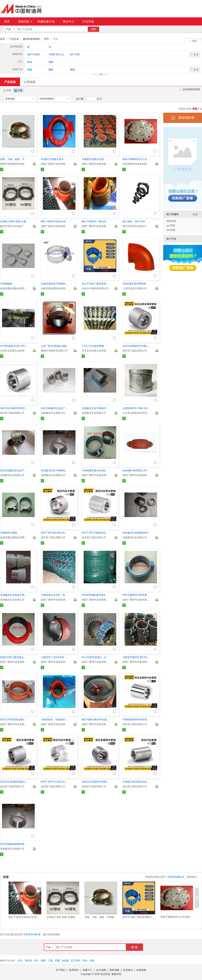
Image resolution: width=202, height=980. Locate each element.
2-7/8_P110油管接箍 (93, 346)
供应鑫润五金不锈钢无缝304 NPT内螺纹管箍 (55, 470)
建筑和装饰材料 (31, 39)
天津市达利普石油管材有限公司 (14, 350)
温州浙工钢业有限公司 (135, 350)
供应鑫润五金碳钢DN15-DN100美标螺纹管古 (137, 533)
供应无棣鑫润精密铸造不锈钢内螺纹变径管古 (14, 844)
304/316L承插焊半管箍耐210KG (96, 782)
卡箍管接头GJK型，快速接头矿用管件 (55, 595)
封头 (20, 960)
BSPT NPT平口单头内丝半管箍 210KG (55, 782)
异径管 (28, 960)
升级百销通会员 (176, 877)
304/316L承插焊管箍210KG (14, 782)
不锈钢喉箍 (6, 284)
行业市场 (88, 21)
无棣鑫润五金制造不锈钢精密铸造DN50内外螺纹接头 (14, 595)
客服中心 (88, 970)
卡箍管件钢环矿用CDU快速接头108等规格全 (137, 657)
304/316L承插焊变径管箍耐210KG (14, 408)
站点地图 (101, 970)
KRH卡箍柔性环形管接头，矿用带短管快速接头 (137, 595)
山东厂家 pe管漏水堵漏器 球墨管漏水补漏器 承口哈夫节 (55, 346)
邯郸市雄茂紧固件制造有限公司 (14, 164)
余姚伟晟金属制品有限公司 (14, 288)
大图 (18, 90)
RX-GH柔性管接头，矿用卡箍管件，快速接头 (96, 657)
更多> (196, 214)
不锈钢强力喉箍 (9, 533)
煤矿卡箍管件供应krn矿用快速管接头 (55, 221)
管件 (47, 39)
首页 (7, 21)
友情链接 (141, 970)
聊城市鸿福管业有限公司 (54, 350)
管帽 (43, 960)
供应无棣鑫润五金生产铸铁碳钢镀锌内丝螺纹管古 (14, 470)
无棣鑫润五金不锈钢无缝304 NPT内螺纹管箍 (96, 408)
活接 (92, 960)
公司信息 (30, 82)
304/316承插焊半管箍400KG (137, 346)
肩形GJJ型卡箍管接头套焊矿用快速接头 (14, 657)
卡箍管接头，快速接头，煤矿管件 (55, 719)
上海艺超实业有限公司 (135, 288)
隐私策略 (114, 970)
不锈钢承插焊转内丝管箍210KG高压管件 (137, 719)
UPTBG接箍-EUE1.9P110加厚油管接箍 (14, 346)
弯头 (85, 960)
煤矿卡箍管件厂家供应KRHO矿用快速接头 (96, 221)
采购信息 (25, 21)
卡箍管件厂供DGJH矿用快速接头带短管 (55, 657)
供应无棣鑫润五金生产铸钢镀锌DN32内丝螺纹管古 (55, 408)
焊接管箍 (171, 221)
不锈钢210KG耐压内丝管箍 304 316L (137, 782)
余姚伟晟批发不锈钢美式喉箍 (55, 284)
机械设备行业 (46, 21)
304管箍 (171, 230)
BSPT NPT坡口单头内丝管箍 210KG (55, 533)
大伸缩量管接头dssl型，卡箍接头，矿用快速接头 (96, 470)
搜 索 (134, 947)
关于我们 (61, 970)
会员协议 (128, 970)
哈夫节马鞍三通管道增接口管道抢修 (96, 284)
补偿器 (65, 960)
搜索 (93, 29)
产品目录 (14, 39)
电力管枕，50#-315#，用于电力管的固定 (137, 221)
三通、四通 (54, 960)
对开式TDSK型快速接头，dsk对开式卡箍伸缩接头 (14, 719)
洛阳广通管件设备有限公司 (55, 164)
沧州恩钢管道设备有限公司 (137, 164)
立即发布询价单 (32, 934)
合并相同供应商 (190, 89)
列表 (7, 90)
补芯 (36, 960)
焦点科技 (105, 974)
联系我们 (74, 970)
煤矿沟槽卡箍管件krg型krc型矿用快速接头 (96, 719)
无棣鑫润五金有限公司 (53, 413)
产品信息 (10, 82)
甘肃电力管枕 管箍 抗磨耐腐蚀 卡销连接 (14, 221)
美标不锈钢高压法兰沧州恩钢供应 (137, 159)
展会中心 (69, 21)
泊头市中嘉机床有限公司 (95, 288)
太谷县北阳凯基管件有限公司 (137, 413)
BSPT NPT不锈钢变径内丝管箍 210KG (96, 533)
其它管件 (76, 960)
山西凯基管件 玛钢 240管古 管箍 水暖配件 (137, 408)
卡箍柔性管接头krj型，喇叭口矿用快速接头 (96, 159)
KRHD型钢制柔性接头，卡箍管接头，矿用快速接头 (96, 595)
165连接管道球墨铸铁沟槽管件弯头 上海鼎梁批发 (137, 284)
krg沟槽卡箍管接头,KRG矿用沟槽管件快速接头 (137, 470)
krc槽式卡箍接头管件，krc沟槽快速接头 (55, 159)
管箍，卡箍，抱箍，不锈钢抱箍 (14, 159)
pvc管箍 (171, 225)
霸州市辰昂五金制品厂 (12, 226)
